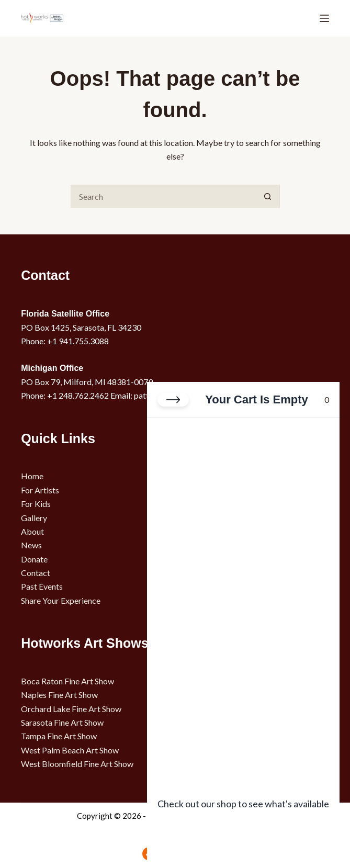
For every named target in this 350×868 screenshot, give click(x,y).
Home (32, 476)
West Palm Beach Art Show (70, 750)
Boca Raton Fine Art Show (67, 681)
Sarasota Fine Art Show (62, 722)
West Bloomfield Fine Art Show (77, 764)
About (32, 531)
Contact (36, 573)
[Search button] (268, 196)
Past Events (42, 586)
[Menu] (324, 18)
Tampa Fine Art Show (59, 736)
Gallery (34, 518)
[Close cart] (173, 400)
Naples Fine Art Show (59, 695)
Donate (34, 559)
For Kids (36, 504)
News (31, 545)
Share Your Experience (61, 600)
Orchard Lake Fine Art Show (71, 709)
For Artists (40, 490)
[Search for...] (163, 196)
